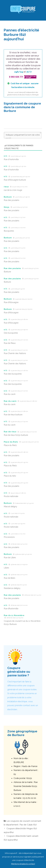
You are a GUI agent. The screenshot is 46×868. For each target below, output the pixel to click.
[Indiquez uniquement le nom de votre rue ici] (23, 135)
